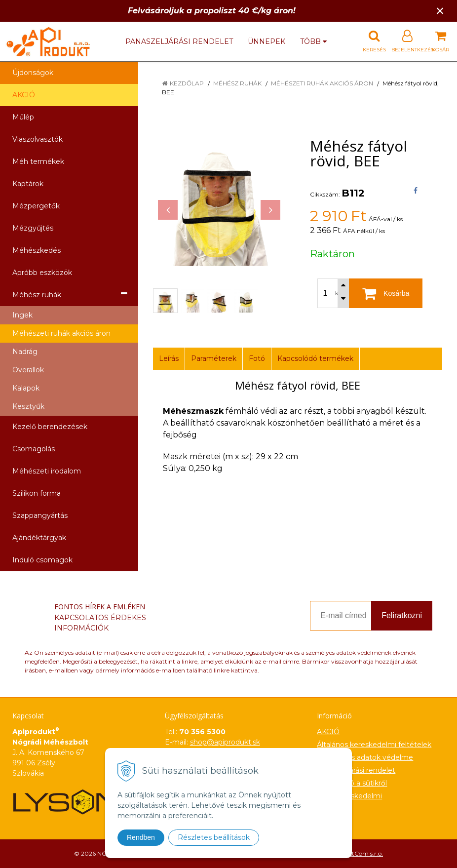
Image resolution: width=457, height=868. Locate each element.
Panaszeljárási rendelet (179, 41)
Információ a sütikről (352, 783)
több (313, 41)
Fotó (257, 358)
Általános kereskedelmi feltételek (374, 745)
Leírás (169, 358)
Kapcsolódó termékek (315, 358)
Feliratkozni (402, 615)
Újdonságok (33, 73)
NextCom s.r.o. (362, 853)
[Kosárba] (386, 293)
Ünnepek (267, 41)
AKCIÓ (24, 95)
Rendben (141, 837)
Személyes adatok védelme (365, 757)
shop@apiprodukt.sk (225, 742)
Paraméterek (214, 358)
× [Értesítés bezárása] (440, 11)
